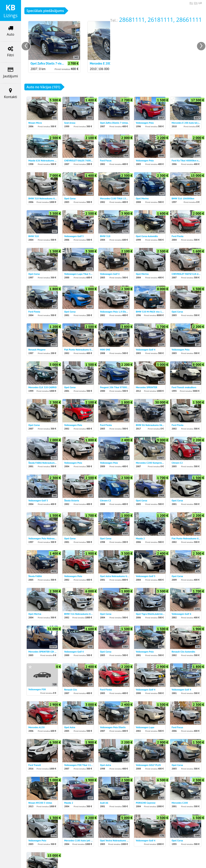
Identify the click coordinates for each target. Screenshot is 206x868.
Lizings (11, 10)
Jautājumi (11, 73)
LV (200, 3)
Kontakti (11, 94)
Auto (10, 31)
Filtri (11, 52)
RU (191, 3)
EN (196, 3)
